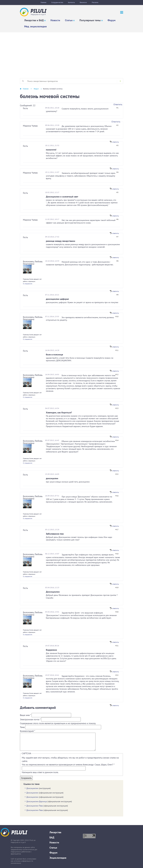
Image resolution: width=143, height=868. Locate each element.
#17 (117, 529)
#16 (117, 496)
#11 (117, 350)
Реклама (95, 2)
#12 (117, 374)
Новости (55, 20)
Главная (43, 2)
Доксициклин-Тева (35, 806)
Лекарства (55, 832)
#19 (117, 587)
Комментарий (28, 731)
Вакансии (83, 2)
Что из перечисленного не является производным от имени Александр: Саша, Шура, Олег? (68, 764)
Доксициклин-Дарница (37, 801)
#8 (117, 261)
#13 (117, 408)
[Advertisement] (71, 54)
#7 (117, 237)
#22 (117, 675)
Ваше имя (25, 715)
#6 (117, 219)
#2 (117, 125)
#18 (117, 554)
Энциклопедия (58, 858)
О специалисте (28, 284)
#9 (117, 295)
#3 (117, 145)
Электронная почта (30, 719)
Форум (112, 20)
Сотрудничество (57, 2)
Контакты (71, 2)
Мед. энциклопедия (35, 26)
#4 (117, 172)
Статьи (69, 20)
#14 (117, 440)
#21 (117, 646)
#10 (117, 316)
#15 (117, 474)
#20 (117, 612)
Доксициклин (32, 788)
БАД (52, 837)
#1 (117, 108)
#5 (117, 192)
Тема (23, 727)
